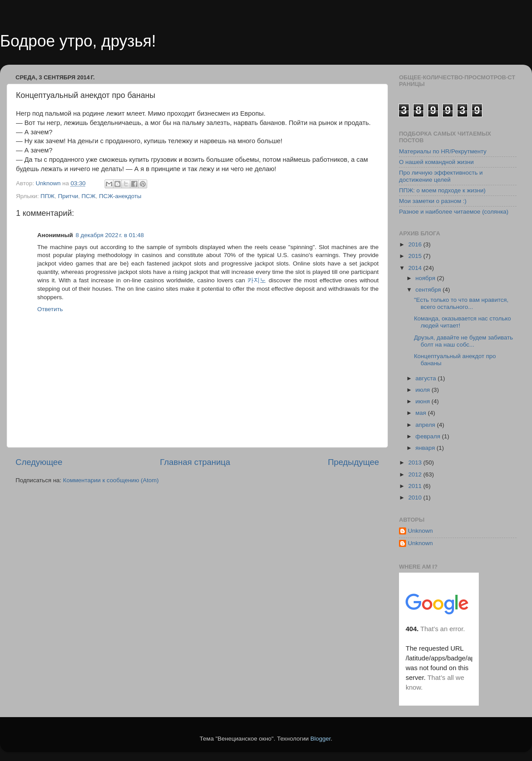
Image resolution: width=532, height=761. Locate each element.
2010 (416, 498)
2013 (416, 462)
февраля (429, 436)
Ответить (50, 309)
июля (423, 390)
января (426, 448)
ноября (426, 278)
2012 (416, 474)
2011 (416, 486)
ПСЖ (89, 196)
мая (422, 413)
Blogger (321, 739)
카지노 (257, 280)
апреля (426, 425)
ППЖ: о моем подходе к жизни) (442, 190)
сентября (429, 290)
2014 (416, 268)
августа (426, 378)
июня (423, 401)
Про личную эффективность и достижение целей (441, 176)
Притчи (68, 196)
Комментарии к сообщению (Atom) (111, 480)
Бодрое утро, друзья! (78, 41)
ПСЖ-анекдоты (120, 196)
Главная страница (195, 462)
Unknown (420, 531)
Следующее (39, 462)
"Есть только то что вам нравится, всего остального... (461, 303)
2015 (416, 256)
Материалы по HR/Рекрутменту (443, 151)
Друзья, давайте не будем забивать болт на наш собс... (464, 341)
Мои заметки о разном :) (433, 201)
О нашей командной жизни (436, 162)
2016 (416, 244)
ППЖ (47, 196)
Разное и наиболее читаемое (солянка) (454, 212)
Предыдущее (353, 462)
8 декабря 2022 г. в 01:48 (110, 235)
